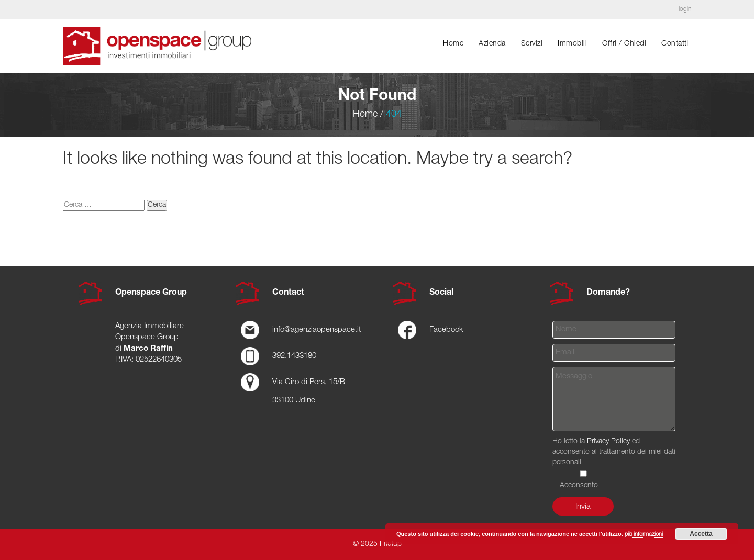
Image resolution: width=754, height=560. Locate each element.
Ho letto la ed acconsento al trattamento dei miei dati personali (614, 464)
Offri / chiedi (624, 44)
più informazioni (644, 535)
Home (453, 44)
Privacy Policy (608, 442)
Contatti (675, 44)
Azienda (492, 44)
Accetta (701, 534)
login (685, 9)
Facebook (446, 330)
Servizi (532, 44)
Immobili (572, 44)
